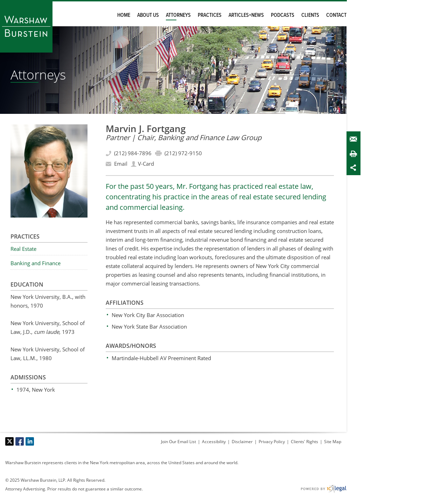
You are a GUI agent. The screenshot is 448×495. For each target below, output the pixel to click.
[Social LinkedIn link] (30, 441)
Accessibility (214, 442)
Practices (210, 15)
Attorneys (178, 15)
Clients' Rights (304, 442)
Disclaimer (242, 442)
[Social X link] (9, 441)
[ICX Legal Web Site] (324, 489)
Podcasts (283, 15)
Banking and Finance (36, 263)
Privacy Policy (272, 442)
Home (124, 15)
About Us (148, 15)
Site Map (333, 442)
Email (355, 139)
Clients (310, 15)
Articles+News (246, 15)
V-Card (146, 164)
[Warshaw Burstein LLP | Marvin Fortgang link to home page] (26, 26)
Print (355, 154)
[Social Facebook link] (20, 441)
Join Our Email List (178, 442)
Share (355, 168)
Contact (336, 15)
